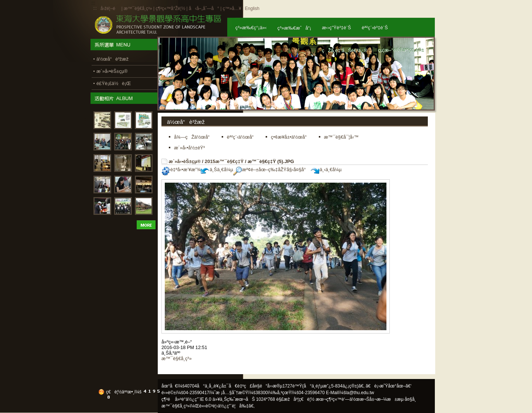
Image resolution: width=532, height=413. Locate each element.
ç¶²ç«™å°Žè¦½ (170, 9)
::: (95, 8)
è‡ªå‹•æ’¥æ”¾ (181, 170)
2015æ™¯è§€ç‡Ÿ (224, 161)
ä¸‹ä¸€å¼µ (326, 170)
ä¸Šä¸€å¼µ (217, 170)
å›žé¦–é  (110, 9)
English (252, 9)
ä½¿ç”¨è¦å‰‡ (233, 406)
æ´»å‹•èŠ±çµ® (185, 161)
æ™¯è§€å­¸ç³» (139, 9)
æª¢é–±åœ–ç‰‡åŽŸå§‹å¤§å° (271, 170)
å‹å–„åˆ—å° (204, 9)
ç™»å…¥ (232, 9)
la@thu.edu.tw (360, 393)
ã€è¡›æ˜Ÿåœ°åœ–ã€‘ (389, 386)
